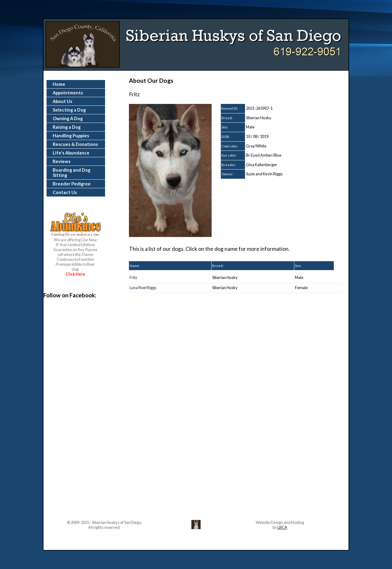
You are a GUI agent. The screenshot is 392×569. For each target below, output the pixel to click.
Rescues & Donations (75, 144)
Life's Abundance (71, 153)
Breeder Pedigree (72, 184)
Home (59, 84)
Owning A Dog (68, 118)
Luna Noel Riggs (143, 288)
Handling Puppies (71, 136)
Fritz (133, 277)
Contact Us (65, 192)
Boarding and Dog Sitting (72, 173)
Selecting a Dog (69, 110)
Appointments (68, 93)
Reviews (62, 161)
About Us (62, 101)
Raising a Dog (67, 127)
